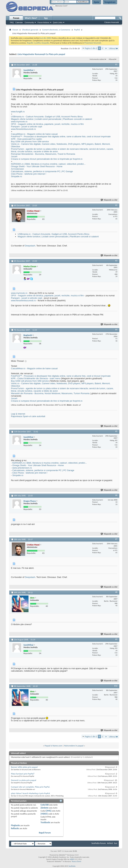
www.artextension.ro (22, 468)
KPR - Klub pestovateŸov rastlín (26, 139)
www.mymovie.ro (19, 122)
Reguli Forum (45, 833)
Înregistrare (110, 2)
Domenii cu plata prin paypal (24, 780)
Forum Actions (43, 22)
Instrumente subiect (97, 59)
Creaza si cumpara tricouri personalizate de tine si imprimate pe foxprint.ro (47, 159)
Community (29, 22)
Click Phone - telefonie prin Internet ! (28, 174)
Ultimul (113, 48)
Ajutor (97, 2)
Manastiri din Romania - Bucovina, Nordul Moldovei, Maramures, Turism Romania (50, 393)
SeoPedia (72, 866)
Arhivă (110, 843)
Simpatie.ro (16, 176)
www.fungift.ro (18, 112)
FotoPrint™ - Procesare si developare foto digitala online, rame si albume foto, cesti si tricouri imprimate (61, 136)
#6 (116, 495)
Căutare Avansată (112, 22)
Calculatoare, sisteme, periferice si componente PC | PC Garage (42, 171)
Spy (46, 18)
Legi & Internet (18, 414)
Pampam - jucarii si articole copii (26, 127)
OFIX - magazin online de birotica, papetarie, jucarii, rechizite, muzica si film (47, 124)
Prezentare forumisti (93, 43)
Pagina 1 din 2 (91, 48)
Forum (16, 18)
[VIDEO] (44, 814)
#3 (116, 261)
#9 (116, 639)
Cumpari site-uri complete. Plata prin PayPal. (30, 787)
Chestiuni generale (30, 30)
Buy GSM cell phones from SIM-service (30, 141)
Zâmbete (44, 808)
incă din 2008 (45, 38)
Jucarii (14, 156)
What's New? (31, 18)
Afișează (112, 59)
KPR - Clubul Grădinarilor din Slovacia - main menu (36, 378)
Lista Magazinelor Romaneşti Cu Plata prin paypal (41, 54)
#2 (116, 205)
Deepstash (30, 246)
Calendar (19, 22)
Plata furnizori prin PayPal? (23, 774)
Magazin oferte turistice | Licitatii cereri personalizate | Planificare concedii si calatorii (51, 119)
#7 (116, 539)
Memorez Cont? (60, 6)
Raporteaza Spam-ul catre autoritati (28, 416)
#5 (116, 431)
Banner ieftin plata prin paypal (24, 767)
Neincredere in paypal (74, 746)
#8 (116, 592)
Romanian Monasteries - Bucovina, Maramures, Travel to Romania (43, 154)
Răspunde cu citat (109, 200)
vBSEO (72, 859)
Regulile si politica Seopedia (38, 43)
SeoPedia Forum (99, 843)
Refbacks (15, 828)
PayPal (77, 30)
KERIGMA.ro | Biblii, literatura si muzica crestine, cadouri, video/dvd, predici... (48, 164)
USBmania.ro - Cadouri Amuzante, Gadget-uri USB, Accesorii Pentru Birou (47, 117)
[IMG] (49, 811)
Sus (115, 843)
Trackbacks (45, 822)
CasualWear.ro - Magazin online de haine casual (34, 134)
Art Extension (17, 169)
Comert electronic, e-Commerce (56, 30)
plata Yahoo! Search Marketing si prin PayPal (30, 793)
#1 (116, 64)
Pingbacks (15, 825)
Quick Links (58, 22)
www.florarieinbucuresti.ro (23, 129)
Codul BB (45, 805)
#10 (116, 686)
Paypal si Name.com (53, 746)
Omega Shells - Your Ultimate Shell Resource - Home (37, 166)
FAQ (12, 22)
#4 (116, 330)
